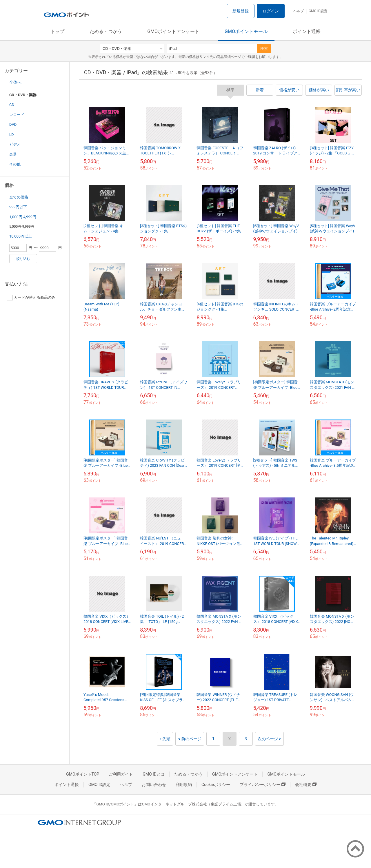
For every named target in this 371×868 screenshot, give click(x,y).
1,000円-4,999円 (23, 217)
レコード (17, 115)
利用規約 (184, 785)
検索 (264, 49)
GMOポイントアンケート (173, 31)
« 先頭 (165, 739)
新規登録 (241, 11)
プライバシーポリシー (263, 785)
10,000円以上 (21, 236)
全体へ (15, 82)
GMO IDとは (154, 774)
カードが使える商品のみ (31, 298)
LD (12, 135)
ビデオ (15, 144)
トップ (57, 31)
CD (12, 105)
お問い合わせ (154, 785)
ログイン (271, 11)
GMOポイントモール (246, 31)
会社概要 (306, 785)
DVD (13, 124)
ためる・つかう (106, 31)
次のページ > (269, 739)
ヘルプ (299, 11)
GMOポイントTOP (83, 774)
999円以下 (18, 207)
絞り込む (23, 259)
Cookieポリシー (216, 785)
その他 (15, 164)
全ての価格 (19, 197)
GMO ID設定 (318, 11)
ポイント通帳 (307, 31)
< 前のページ (190, 739)
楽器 (13, 154)
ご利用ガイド (121, 774)
